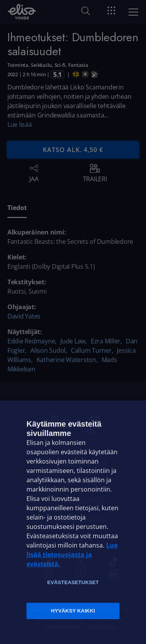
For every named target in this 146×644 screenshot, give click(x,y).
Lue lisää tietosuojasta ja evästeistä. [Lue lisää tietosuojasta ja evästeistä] (72, 555)
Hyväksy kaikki (73, 611)
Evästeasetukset (73, 582)
